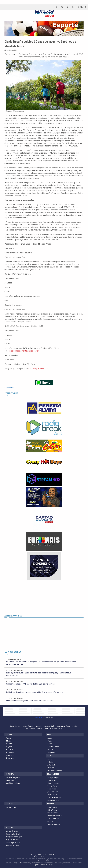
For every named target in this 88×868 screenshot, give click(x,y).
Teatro (9, 738)
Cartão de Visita (12, 831)
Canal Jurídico (52, 807)
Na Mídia (51, 768)
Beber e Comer (53, 747)
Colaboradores (53, 774)
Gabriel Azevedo (53, 800)
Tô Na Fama (52, 786)
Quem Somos (15, 726)
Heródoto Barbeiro (13, 783)
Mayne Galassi (53, 795)
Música (9, 741)
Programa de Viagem (14, 837)
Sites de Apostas (54, 824)
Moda (50, 741)
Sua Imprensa (53, 813)
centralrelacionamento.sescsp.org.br (23, 351)
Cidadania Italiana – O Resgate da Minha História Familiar (31, 684)
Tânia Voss (52, 780)
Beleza (50, 744)
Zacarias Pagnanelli (13, 777)
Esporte (50, 749)
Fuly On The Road (13, 840)
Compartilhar (9, 388)
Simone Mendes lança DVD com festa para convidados (29, 701)
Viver (49, 735)
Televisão (51, 762)
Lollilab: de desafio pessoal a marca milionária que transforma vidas (35, 692)
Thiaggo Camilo (53, 783)
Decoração (10, 758)
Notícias (50, 756)
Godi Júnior (10, 780)
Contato (75, 726)
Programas (10, 828)
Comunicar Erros (63, 726)
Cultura (9, 735)
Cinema (9, 744)
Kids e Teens (52, 810)
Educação (10, 749)
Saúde (50, 738)
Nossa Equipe (28, 726)
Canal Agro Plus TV (13, 842)
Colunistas (10, 774)
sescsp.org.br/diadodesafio (40, 369)
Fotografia (10, 752)
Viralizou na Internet (55, 771)
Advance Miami (53, 819)
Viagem (9, 747)
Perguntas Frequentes (34, 728)
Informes (50, 804)
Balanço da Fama (13, 845)
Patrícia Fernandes (54, 797)
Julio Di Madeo (53, 792)
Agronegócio (11, 807)
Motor (50, 759)
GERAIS (50, 821)
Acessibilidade (49, 726)
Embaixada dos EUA (55, 816)
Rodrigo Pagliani (53, 777)
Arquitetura (10, 755)
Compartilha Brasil (13, 834)
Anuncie (39, 726)
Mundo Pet (52, 752)
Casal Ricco (52, 789)
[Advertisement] (44, 597)
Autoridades (52, 765)
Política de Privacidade (54, 728)
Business (9, 804)
